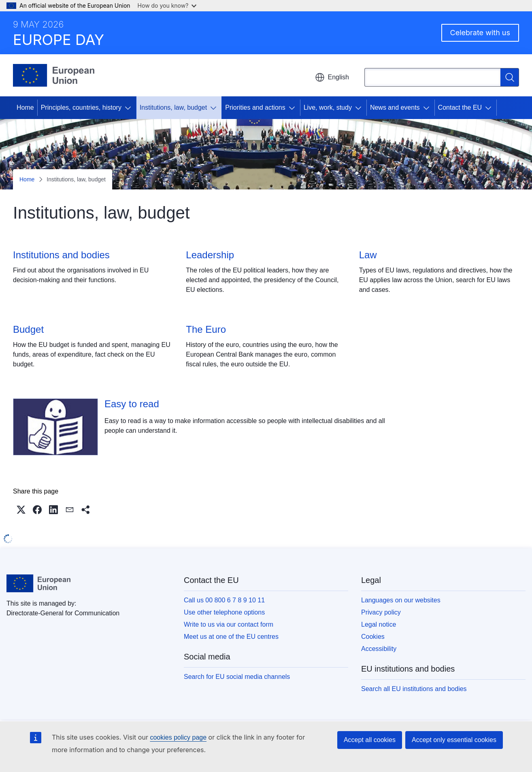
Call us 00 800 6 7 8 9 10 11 (224, 600)
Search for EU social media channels (237, 677)
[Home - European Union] (54, 75)
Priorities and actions (255, 107)
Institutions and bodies (61, 255)
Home (25, 107)
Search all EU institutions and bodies (414, 689)
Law (368, 255)
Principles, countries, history (81, 107)
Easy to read (132, 404)
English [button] (332, 77)
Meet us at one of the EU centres (231, 637)
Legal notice (379, 624)
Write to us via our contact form (229, 624)
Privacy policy (381, 612)
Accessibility (379, 649)
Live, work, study (328, 107)
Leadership (210, 255)
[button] (21, 510)
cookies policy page (178, 737)
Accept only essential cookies (454, 740)
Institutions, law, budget (173, 107)
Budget (28, 329)
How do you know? (167, 5)
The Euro (206, 329)
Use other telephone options (224, 612)
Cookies (373, 637)
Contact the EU (460, 107)
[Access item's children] (130, 108)
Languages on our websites (401, 600)
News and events (395, 107)
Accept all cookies (370, 740)
